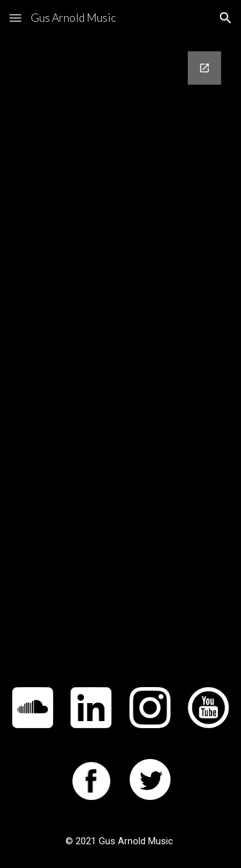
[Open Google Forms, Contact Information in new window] (204, 68)
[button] (15, 18)
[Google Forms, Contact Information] (121, 354)
